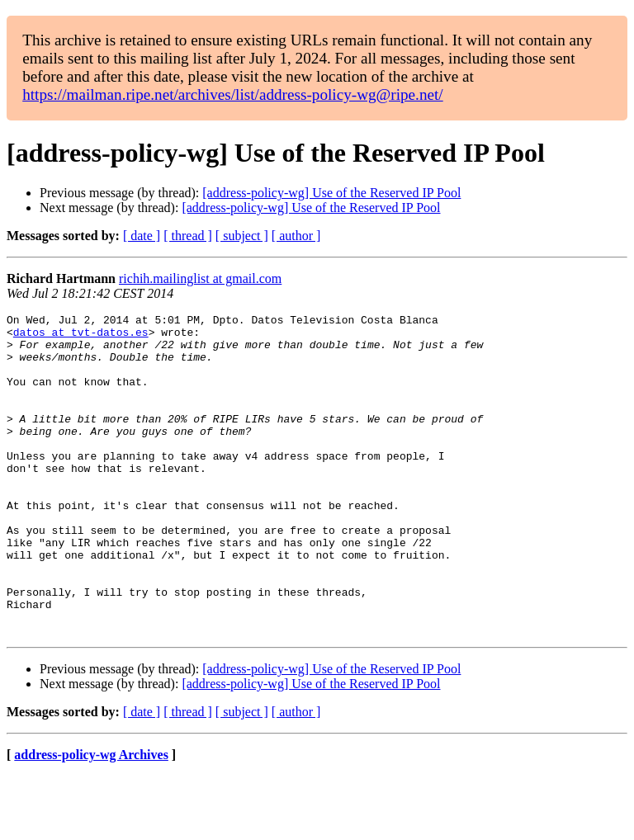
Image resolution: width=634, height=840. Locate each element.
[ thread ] (188, 236)
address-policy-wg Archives (91, 819)
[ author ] (296, 236)
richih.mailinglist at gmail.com (200, 278)
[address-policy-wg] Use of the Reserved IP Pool (331, 193)
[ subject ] (242, 236)
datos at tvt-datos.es (81, 337)
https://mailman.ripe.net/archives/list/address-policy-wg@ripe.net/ (233, 94)
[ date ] (142, 236)
